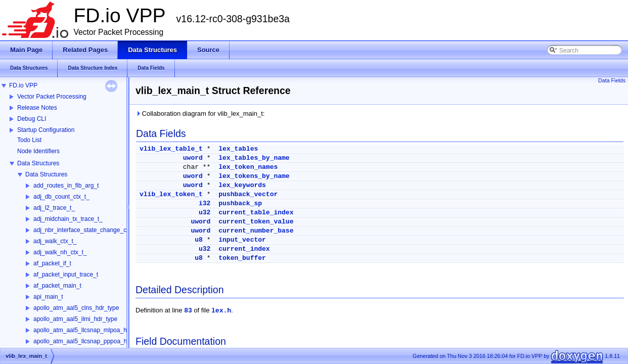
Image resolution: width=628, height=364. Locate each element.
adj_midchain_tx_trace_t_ (68, 219)
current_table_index (256, 213)
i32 (205, 203)
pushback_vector (248, 194)
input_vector (242, 240)
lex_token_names (248, 167)
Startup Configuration (46, 130)
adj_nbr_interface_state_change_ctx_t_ (86, 230)
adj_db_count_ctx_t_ (61, 197)
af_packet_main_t (57, 286)
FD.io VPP (23, 85)
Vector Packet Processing (52, 97)
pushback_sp (240, 203)
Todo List (29, 140)
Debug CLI (32, 119)
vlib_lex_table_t (171, 149)
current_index (244, 249)
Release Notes (37, 108)
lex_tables (238, 149)
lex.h (221, 311)
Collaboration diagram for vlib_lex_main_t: (200, 113)
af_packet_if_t (52, 263)
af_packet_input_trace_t (66, 275)
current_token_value (256, 222)
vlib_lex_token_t (171, 194)
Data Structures (38, 163)
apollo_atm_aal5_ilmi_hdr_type (75, 319)
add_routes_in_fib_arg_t (66, 186)
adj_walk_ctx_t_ (55, 241)
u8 (199, 240)
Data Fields (612, 80)
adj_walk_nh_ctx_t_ (60, 252)
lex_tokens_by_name (254, 176)
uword (193, 158)
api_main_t (48, 297)
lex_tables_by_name (254, 158)
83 (188, 311)
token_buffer (242, 258)
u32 (205, 213)
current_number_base (256, 231)
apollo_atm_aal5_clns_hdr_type (76, 308)
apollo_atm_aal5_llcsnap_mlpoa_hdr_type (90, 330)
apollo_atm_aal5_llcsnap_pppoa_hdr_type (91, 341)
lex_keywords (242, 185)
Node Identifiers (38, 151)
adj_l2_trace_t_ (54, 208)
